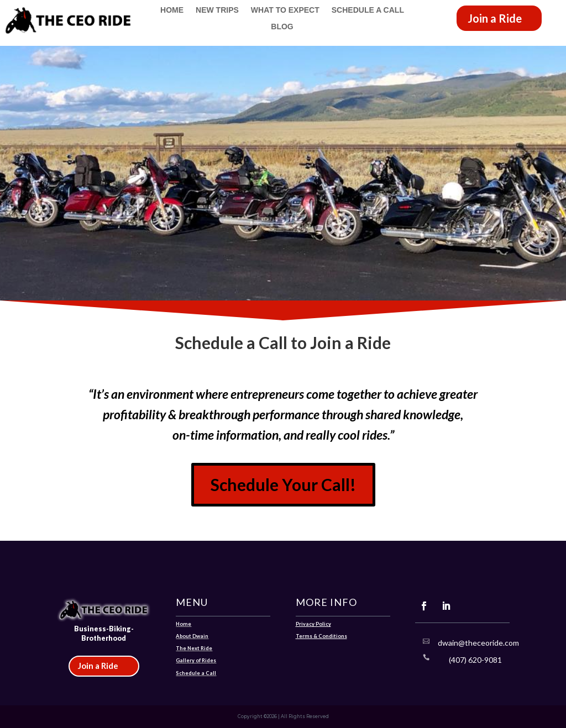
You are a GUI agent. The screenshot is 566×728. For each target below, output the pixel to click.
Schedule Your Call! (283, 484)
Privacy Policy (313, 624)
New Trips (217, 10)
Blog (282, 27)
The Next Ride (194, 648)
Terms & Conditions (321, 636)
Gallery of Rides (196, 660)
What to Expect (285, 10)
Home (172, 10)
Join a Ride (495, 18)
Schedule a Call (368, 10)
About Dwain (192, 636)
